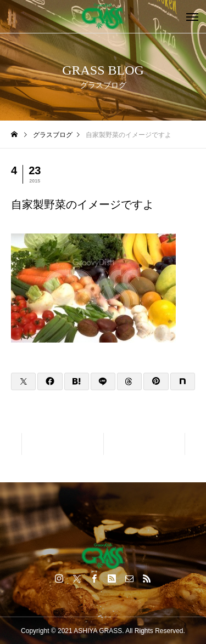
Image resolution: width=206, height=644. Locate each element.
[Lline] (103, 381)
